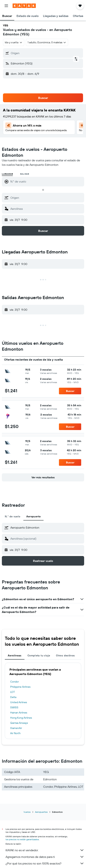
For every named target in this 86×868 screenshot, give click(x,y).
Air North (15, 733)
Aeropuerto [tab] (34, 516)
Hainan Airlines (19, 713)
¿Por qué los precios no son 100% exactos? (45, 863)
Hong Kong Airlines (21, 718)
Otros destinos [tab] (65, 655)
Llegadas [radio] (7, 174)
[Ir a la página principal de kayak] (24, 6)
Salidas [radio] (25, 174)
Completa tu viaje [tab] (39, 655)
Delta (13, 697)
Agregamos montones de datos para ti (45, 857)
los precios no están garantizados (22, 839)
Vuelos (27, 812)
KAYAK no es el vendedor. (45, 850)
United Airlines (19, 702)
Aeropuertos (41, 812)
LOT (13, 692)
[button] (6, 6)
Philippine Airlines (20, 687)
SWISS (14, 707)
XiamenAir (16, 728)
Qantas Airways (19, 723)
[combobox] (14, 42)
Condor (15, 682)
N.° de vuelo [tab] (13, 516)
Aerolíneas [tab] (15, 655)
